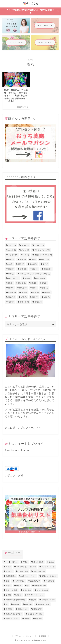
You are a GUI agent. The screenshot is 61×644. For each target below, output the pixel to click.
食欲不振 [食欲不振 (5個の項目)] (38, 619)
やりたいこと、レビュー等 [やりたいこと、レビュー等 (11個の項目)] (26, 567)
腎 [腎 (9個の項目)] (34, 288)
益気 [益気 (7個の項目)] (28, 278)
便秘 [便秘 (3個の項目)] (7, 581)
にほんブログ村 (14, 475)
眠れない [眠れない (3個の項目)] (29, 604)
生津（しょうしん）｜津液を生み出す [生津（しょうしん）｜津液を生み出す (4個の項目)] (35, 274)
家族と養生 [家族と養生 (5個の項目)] (27, 590)
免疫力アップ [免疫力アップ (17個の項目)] (35, 581)
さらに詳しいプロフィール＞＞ (23, 428)
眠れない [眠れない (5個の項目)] (41, 278)
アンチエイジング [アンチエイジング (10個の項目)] (48, 567)
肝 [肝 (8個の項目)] (10, 283)
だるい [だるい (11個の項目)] (25, 562)
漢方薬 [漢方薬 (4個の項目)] (47, 269)
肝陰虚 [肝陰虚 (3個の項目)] (22, 283)
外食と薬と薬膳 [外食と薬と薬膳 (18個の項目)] (40, 586)
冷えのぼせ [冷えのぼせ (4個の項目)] (50, 581)
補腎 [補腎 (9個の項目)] (24, 297)
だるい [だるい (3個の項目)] (12, 245)
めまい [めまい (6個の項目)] (25, 250)
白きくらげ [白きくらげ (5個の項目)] (14, 278)
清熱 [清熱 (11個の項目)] (23, 269)
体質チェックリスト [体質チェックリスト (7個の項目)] (29, 576)
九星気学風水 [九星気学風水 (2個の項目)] (11, 576)
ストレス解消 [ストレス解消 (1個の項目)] (23, 571)
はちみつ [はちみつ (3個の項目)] (39, 245)
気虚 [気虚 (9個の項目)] (11, 269)
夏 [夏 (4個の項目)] (34, 260)
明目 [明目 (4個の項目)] (21, 264)
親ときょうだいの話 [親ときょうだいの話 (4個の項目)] (35, 614)
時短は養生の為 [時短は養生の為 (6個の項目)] (42, 590)
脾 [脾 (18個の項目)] (11, 288)
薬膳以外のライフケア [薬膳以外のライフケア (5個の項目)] (14, 614)
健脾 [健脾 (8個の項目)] (11, 260)
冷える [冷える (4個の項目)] (8, 586)
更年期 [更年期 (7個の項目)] (8, 595)
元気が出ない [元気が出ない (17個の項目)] (20, 581)
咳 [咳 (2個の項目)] (28, 586)
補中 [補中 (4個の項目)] (47, 292)
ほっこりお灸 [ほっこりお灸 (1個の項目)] (38, 562)
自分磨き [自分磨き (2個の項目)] (9, 609)
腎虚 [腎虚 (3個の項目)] (45, 288)
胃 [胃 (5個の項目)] (44, 283)
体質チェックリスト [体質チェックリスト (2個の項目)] (49, 576)
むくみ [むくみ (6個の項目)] (12, 250)
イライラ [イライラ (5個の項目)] (9, 571)
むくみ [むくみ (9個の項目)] (52, 562)
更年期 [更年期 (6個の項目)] (34, 264)
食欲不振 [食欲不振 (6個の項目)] (24, 302)
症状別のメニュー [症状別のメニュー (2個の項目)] (48, 600)
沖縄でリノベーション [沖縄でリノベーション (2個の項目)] (35, 595)
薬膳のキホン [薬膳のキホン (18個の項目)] (23, 609)
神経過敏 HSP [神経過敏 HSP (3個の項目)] (44, 604)
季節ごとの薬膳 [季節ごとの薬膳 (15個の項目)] (12, 590)
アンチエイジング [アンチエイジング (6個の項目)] (42, 250)
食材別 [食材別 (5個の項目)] (27, 619)
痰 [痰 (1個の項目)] (7, 604)
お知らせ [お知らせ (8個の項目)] (14, 562)
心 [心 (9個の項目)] (10, 264)
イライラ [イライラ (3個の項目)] (13, 255)
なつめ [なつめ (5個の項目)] (25, 245)
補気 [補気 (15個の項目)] (12, 297)
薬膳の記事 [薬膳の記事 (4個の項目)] (38, 609)
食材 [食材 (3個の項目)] (11, 302)
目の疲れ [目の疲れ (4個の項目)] (16, 604)
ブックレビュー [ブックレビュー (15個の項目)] (39, 571)
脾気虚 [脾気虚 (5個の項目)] (23, 288)
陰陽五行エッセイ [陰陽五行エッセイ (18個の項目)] (12, 619)
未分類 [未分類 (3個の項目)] (19, 595)
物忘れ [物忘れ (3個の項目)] (34, 600)
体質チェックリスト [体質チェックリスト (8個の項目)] (43, 255)
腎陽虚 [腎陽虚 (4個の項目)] (12, 292)
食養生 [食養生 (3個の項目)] (38, 302)
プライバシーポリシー (24, 636)
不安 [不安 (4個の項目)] (26, 255)
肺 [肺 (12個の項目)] (34, 283)
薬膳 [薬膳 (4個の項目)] (24, 292)
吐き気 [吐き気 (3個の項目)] (19, 586)
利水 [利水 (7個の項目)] (23, 260)
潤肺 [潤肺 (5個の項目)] (11, 274)
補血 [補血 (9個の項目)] (35, 297)
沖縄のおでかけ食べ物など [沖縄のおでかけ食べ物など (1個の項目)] (16, 600)
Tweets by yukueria (17, 450)
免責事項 (42, 636)
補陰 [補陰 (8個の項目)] (47, 297)
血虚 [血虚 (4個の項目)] (36, 292)
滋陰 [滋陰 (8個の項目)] (35, 269)
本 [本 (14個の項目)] (45, 264)
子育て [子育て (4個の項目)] (45, 260)
